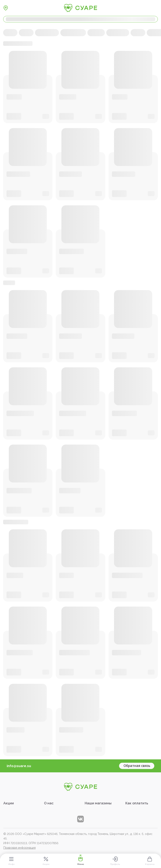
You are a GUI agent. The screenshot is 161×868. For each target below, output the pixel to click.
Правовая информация (19, 848)
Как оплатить (137, 803)
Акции (9, 803)
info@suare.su (19, 766)
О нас (49, 803)
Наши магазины (98, 803)
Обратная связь (137, 766)
